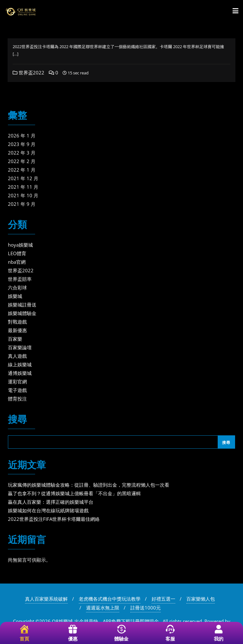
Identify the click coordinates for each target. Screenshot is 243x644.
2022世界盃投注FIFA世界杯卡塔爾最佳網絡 (54, 519)
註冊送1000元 (146, 608)
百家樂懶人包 (201, 599)
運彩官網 (17, 382)
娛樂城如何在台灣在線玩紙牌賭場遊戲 (48, 510)
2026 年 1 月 (22, 136)
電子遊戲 (17, 390)
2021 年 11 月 (23, 187)
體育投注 (17, 399)
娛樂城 (15, 296)
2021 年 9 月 (22, 204)
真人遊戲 (17, 356)
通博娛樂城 (20, 373)
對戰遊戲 (17, 322)
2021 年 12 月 (23, 178)
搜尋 (17, 420)
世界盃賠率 (20, 279)
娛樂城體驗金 (22, 313)
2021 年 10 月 (23, 195)
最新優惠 (17, 330)
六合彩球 (17, 287)
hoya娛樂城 (20, 245)
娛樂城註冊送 (22, 305)
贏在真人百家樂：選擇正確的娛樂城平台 (51, 502)
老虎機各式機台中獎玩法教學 (110, 599)
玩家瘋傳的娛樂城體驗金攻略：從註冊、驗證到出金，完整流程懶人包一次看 (89, 485)
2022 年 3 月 (22, 153)
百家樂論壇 (20, 347)
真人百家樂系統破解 (46, 599)
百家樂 (15, 339)
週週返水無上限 (103, 608)
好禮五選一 (163, 599)
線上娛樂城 (20, 364)
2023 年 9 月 (22, 144)
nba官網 (17, 262)
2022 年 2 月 (22, 161)
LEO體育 (17, 253)
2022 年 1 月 (22, 170)
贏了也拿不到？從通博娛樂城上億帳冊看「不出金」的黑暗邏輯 (74, 493)
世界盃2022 (28, 73)
